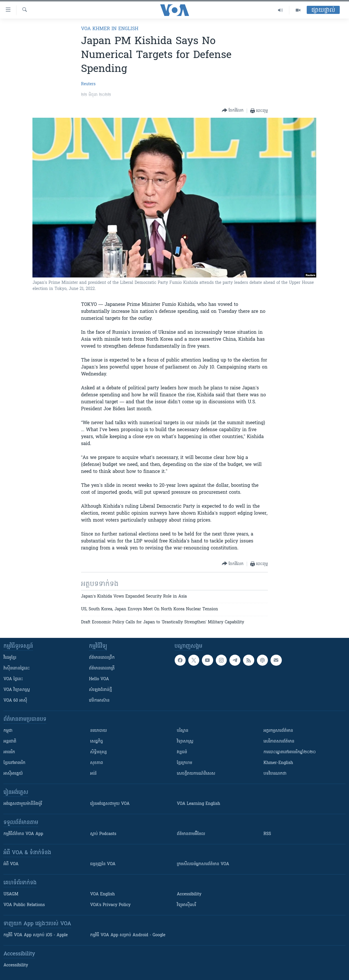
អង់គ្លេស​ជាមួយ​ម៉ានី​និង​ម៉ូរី (23, 804)
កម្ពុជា (8, 731)
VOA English (102, 894)
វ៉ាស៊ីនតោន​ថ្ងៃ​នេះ (17, 668)
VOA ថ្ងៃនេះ (13, 679)
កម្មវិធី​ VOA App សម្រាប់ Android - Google (128, 935)
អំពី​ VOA (11, 864)
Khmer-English (278, 763)
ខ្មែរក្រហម (185, 763)
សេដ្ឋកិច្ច (96, 742)
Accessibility (189, 894)
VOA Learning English (199, 804)
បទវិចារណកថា (275, 774)
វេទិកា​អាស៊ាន (99, 701)
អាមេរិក (9, 752)
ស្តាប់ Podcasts (103, 834)
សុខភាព (96, 763)
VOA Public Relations (24, 905)
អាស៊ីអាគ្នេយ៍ (13, 774)
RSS (267, 834)
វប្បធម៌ (182, 752)
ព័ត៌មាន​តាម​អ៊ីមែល (191, 834)
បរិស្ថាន (183, 731)
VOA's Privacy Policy (110, 905)
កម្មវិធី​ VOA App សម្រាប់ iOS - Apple (36, 935)
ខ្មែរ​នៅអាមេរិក (14, 763)
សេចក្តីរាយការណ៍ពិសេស (196, 774)
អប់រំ (93, 774)
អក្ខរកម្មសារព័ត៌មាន (278, 731)
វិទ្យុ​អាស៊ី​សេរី (187, 905)
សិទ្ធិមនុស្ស (98, 752)
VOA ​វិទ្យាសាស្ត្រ (17, 690)
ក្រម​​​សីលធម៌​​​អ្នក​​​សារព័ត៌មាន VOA (203, 864)
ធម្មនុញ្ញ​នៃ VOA (103, 864)
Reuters (88, 84)
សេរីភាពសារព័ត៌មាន (279, 742)
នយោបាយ (98, 731)
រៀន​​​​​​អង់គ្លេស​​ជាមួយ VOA (110, 804)
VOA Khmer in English (110, 29)
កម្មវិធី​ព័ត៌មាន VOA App (23, 834)
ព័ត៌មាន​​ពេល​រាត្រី (102, 668)
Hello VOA (99, 679)
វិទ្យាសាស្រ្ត (185, 742)
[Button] (233, 111)
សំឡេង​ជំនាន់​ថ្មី (100, 690)
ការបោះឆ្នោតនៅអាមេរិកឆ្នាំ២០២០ (290, 752)
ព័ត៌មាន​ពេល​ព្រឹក (102, 658)
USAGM (11, 894)
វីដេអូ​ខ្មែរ (10, 658)
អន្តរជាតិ (10, 742)
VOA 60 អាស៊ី (15, 701)
